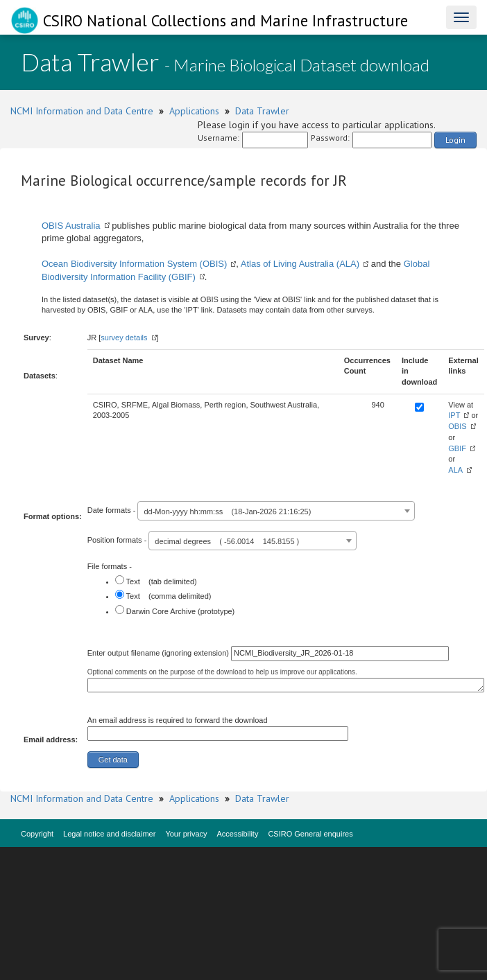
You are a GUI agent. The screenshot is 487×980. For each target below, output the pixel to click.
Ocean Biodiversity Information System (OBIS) (134, 264)
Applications (194, 111)
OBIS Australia (71, 226)
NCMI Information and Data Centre (82, 111)
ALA (455, 470)
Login (455, 140)
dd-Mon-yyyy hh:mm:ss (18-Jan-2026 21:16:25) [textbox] (227, 511)
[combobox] (276, 511)
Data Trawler (262, 111)
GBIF (457, 448)
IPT (454, 415)
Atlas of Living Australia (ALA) (300, 264)
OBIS (457, 426)
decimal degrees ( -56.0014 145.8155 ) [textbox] (227, 541)
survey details (124, 338)
